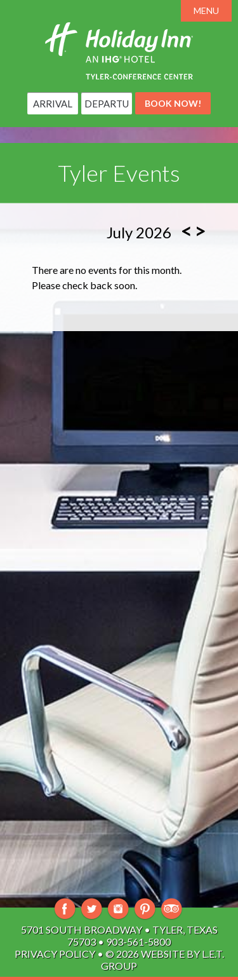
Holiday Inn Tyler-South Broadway (119, 51)
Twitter (92, 909)
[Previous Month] (187, 231)
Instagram (118, 909)
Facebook (65, 909)
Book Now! (173, 103)
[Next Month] (200, 231)
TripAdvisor (172, 909)
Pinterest (145, 909)
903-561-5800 (138, 942)
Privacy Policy (55, 954)
